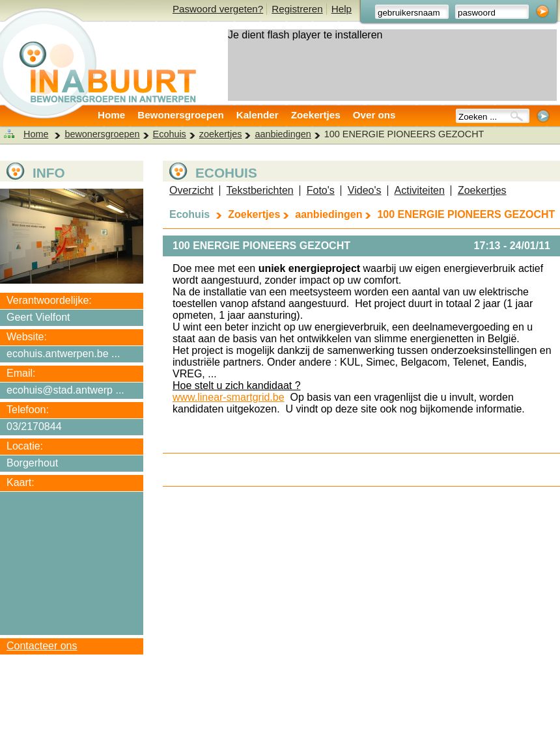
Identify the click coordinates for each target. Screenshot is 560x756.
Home (111, 115)
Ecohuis (170, 134)
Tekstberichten (260, 190)
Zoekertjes (316, 115)
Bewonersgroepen (181, 115)
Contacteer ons (42, 646)
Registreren (297, 9)
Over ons (374, 115)
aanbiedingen (283, 134)
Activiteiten (420, 190)
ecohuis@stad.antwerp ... (65, 390)
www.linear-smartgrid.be (229, 397)
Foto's (321, 190)
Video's (365, 190)
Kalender (258, 115)
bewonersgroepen (102, 134)
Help (342, 9)
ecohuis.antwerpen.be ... (63, 354)
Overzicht (191, 190)
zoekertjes (221, 134)
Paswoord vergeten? (218, 9)
